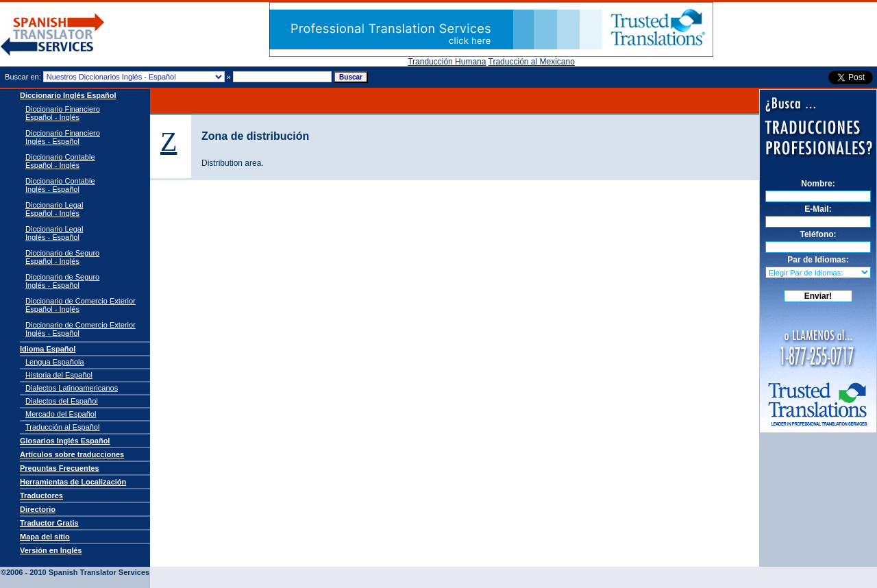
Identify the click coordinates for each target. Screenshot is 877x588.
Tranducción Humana (447, 62)
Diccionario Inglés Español (68, 95)
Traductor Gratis (49, 523)
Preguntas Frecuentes (60, 468)
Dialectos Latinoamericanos (72, 388)
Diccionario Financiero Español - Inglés (63, 113)
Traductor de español (53, 35)
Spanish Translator (83, 562)
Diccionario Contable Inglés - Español (60, 185)
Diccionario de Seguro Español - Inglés (62, 257)
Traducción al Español (62, 427)
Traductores (41, 495)
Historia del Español (59, 375)
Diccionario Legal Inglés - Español (54, 233)
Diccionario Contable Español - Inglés (60, 161)
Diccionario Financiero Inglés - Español (63, 137)
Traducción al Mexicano (532, 62)
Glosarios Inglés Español (65, 441)
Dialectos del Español (62, 401)
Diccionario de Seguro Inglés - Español (62, 281)
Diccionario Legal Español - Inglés (54, 209)
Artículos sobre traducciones (72, 454)
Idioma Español (48, 349)
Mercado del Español (61, 414)
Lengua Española (55, 362)
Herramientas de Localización (73, 482)
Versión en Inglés (51, 550)
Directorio (38, 509)
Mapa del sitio (45, 537)
